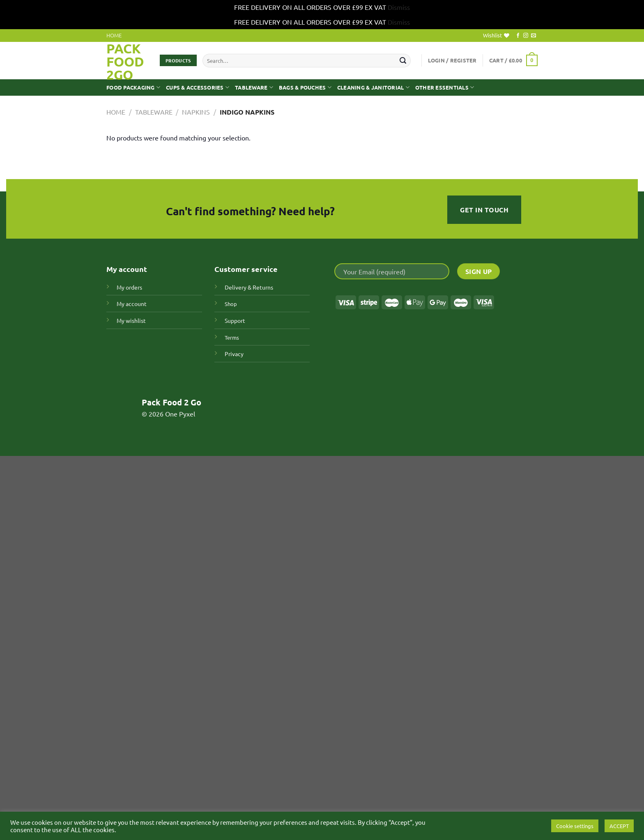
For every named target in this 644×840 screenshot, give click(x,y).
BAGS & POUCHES (305, 87)
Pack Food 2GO (125, 62)
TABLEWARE (254, 87)
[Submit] (403, 60)
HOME (114, 35)
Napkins (196, 112)
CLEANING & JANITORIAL (373, 87)
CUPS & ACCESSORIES (198, 87)
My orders (129, 287)
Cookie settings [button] (575, 826)
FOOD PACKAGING (133, 87)
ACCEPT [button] (619, 826)
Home (116, 112)
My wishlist (131, 320)
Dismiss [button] (399, 7)
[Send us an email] (534, 36)
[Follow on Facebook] (518, 36)
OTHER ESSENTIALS (445, 87)
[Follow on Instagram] (526, 36)
